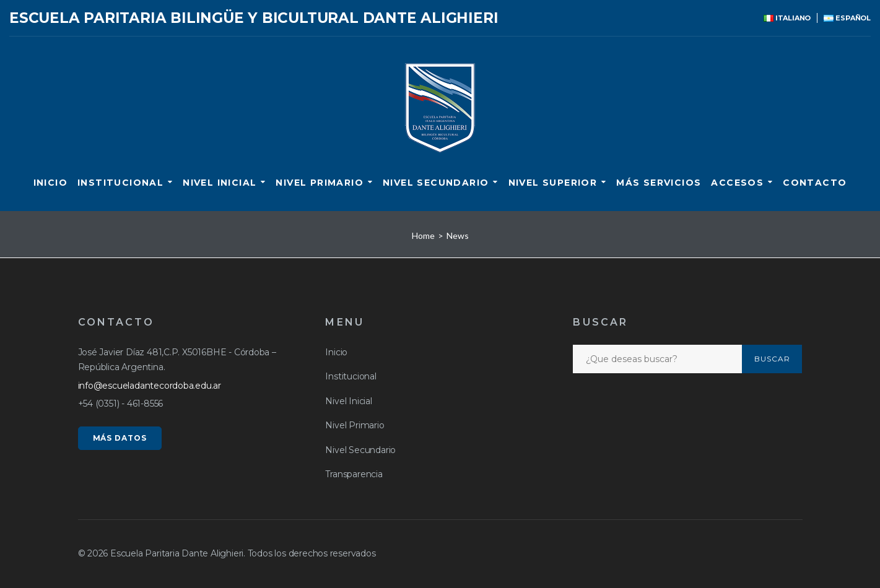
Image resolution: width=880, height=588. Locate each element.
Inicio (50, 183)
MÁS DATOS (120, 438)
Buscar (772, 359)
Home (423, 236)
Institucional (120, 183)
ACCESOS (737, 183)
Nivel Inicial (220, 183)
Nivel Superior (553, 183)
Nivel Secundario (436, 183)
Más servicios (659, 183)
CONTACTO (815, 183)
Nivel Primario (320, 183)
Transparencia (354, 474)
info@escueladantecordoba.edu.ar (150, 386)
